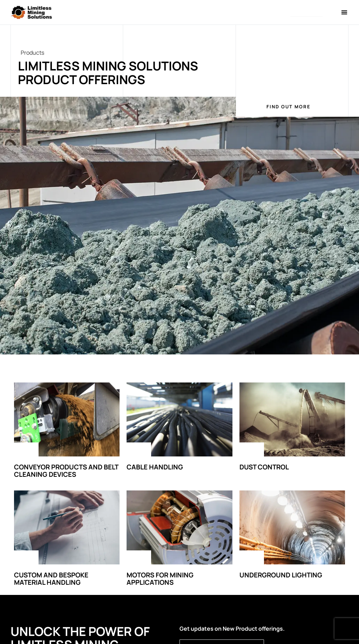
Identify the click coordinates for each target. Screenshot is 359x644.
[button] (306, 13)
